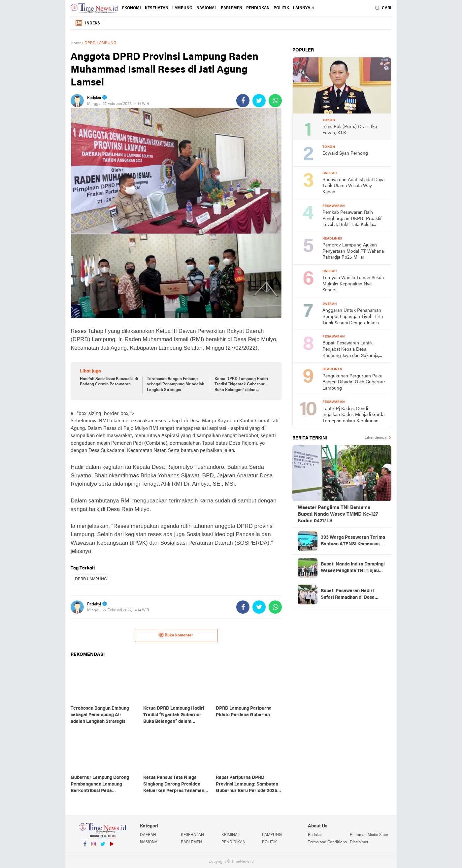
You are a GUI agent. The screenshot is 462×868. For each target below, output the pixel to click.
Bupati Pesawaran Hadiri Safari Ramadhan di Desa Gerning (348, 595)
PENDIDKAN (258, 8)
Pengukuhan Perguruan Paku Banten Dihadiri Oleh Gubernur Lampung (354, 382)
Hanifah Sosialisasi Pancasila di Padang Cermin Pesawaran (109, 382)
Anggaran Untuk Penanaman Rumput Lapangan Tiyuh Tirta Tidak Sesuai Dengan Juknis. (353, 317)
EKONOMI (132, 8)
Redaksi (315, 835)
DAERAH (148, 835)
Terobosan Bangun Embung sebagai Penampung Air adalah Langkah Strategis (176, 385)
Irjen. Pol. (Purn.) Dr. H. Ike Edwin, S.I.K (350, 130)
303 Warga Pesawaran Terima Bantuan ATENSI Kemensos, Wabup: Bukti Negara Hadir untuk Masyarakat (353, 541)
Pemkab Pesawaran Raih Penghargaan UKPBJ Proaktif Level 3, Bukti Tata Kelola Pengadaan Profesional (352, 219)
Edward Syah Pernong (345, 154)
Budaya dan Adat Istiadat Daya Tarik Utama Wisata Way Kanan (353, 186)
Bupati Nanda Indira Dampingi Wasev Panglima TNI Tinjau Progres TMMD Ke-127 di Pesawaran (353, 568)
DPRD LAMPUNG (91, 579)
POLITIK (281, 8)
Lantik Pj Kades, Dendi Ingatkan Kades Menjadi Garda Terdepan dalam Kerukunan (353, 415)
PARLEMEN (231, 8)
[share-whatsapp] (275, 101)
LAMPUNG (182, 8)
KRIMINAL (231, 835)
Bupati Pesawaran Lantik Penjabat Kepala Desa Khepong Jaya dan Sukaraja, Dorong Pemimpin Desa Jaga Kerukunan (352, 350)
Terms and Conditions (327, 842)
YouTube (112, 847)
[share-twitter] (259, 101)
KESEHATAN (157, 8)
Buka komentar (176, 635)
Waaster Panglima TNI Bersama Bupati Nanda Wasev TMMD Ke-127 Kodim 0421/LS (338, 514)
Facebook (85, 847)
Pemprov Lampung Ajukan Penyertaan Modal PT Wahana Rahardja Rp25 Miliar (353, 251)
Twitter (103, 847)
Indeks (87, 23)
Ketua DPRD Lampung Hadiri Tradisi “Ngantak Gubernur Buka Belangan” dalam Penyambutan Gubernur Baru (242, 385)
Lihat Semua (376, 438)
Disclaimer (359, 842)
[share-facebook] (243, 101)
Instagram (94, 847)
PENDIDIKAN (233, 842)
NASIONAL (207, 8)
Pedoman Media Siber (369, 835)
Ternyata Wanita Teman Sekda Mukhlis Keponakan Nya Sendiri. (353, 284)
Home (76, 43)
